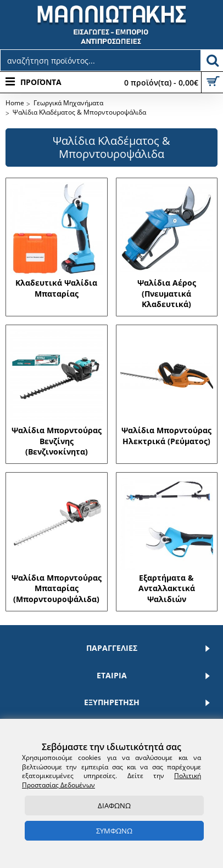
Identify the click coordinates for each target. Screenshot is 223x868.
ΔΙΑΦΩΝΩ (114, 805)
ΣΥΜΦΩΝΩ (114, 831)
